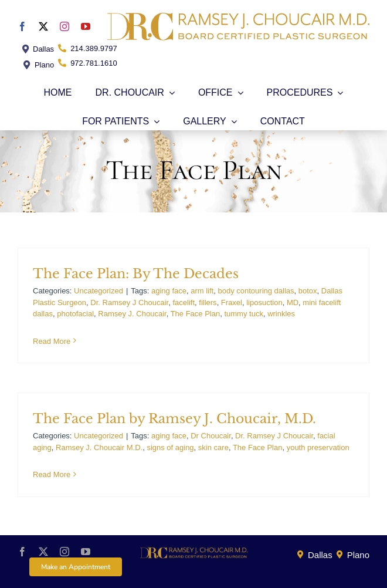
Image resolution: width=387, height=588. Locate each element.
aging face (169, 291)
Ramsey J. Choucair (132, 314)
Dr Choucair (211, 436)
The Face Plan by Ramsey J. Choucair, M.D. (174, 419)
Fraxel (232, 303)
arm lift (202, 291)
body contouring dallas (256, 291)
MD (293, 303)
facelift (184, 303)
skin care (213, 447)
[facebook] (22, 26)
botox (308, 291)
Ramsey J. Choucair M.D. (99, 447)
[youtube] (86, 26)
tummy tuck (243, 314)
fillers (208, 303)
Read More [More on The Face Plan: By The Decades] (52, 341)
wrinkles (281, 314)
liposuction (264, 303)
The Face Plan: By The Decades (136, 274)
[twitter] (43, 26)
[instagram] (64, 26)
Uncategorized (99, 291)
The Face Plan (196, 314)
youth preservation (318, 447)
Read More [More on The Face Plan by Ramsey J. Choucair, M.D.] (52, 474)
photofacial (75, 314)
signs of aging (170, 447)
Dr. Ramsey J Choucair (129, 303)
